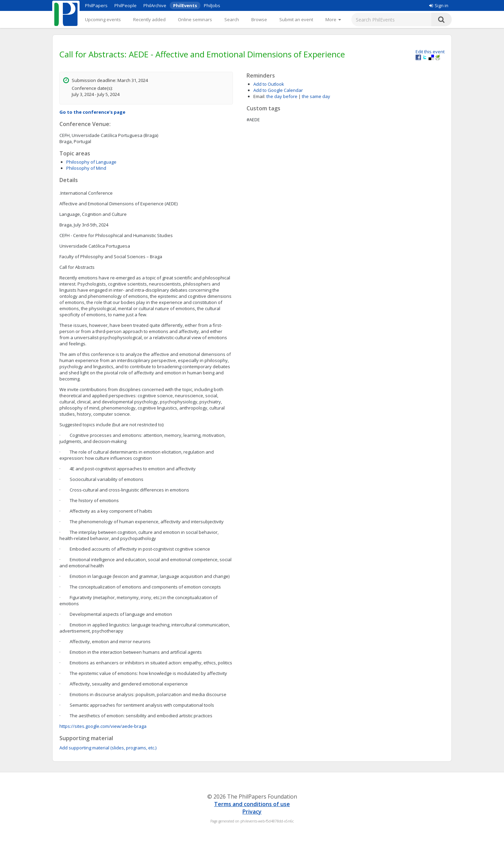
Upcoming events (103, 19)
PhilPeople (125, 5)
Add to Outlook (269, 84)
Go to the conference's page (92, 112)
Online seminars (195, 19)
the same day (316, 96)
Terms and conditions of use (252, 804)
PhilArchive (155, 5)
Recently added (149, 19)
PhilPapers (96, 5)
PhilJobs (212, 5)
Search (232, 19)
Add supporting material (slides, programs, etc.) (108, 748)
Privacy (252, 812)
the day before (282, 96)
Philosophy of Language (91, 162)
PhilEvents (185, 5)
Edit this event (430, 52)
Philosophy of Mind (86, 168)
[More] (333, 19)
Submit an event (296, 19)
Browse (259, 19)
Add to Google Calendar (278, 90)
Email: (259, 96)
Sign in (439, 5)
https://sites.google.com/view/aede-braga (103, 726)
